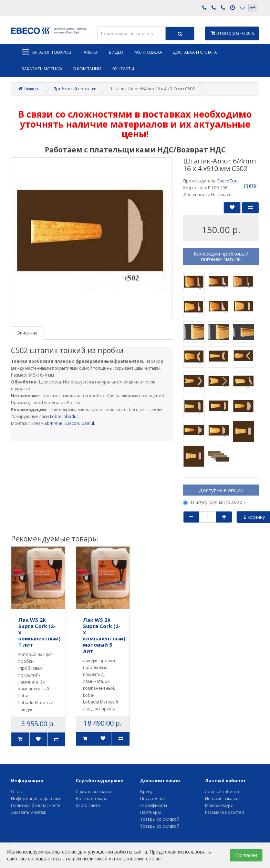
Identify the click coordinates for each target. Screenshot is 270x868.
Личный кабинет (222, 792)
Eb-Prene (54, 423)
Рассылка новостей (225, 812)
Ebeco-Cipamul (79, 423)
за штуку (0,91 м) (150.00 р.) (214, 502)
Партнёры (150, 812)
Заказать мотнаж (42, 69)
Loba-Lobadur (64, 416)
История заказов (222, 799)
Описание (27, 333)
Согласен (246, 855)
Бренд (147, 792)
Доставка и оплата (195, 52)
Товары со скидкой (160, 819)
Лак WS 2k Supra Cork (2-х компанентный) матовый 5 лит (104, 635)
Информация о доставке (36, 799)
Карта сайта (88, 805)
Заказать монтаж (29, 812)
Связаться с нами (94, 792)
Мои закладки (219, 805)
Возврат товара (92, 799)
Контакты (123, 69)
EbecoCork (228, 181)
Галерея (90, 52)
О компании (87, 69)
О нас (17, 792)
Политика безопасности (36, 805)
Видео (116, 52)
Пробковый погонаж (75, 89)
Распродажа (148, 52)
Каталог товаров (46, 52)
